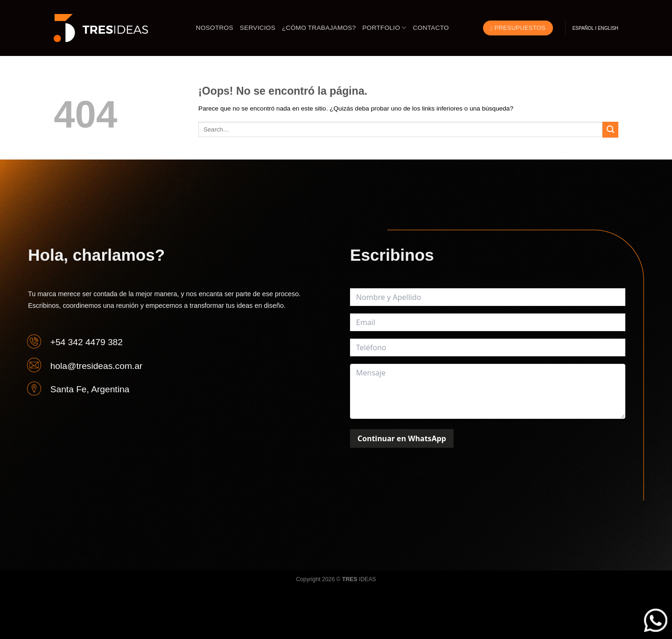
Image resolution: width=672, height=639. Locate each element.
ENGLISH (608, 28)
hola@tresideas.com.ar (97, 365)
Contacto (431, 28)
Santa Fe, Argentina (90, 389)
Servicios (258, 28)
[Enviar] (610, 130)
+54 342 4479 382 (87, 342)
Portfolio (385, 28)
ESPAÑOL (583, 28)
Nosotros (215, 28)
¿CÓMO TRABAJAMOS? (319, 28)
